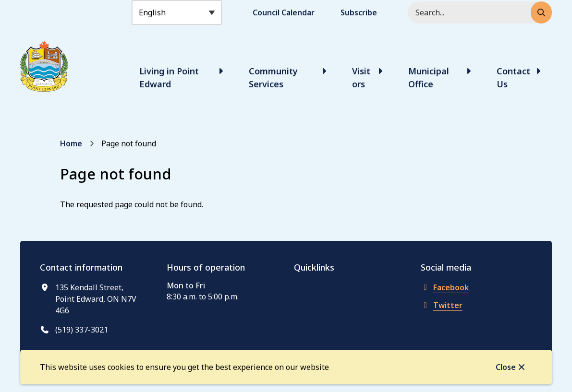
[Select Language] (177, 12)
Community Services (273, 77)
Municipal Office (429, 77)
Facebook (445, 287)
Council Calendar (284, 12)
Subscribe (359, 12)
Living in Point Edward (169, 77)
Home (71, 143)
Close (506, 367)
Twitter (442, 305)
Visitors (361, 77)
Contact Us (513, 77)
